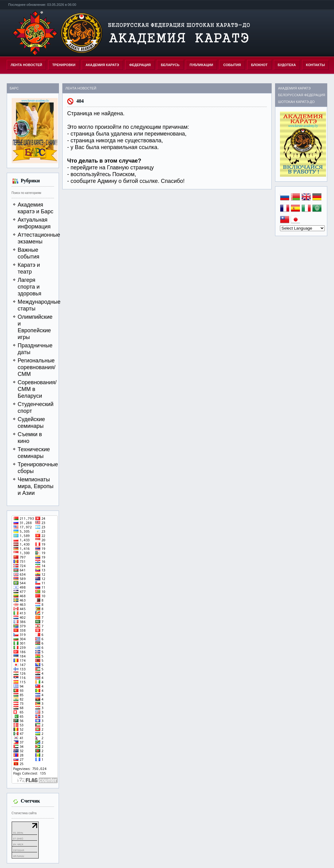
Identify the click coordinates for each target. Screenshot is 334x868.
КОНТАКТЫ (316, 65)
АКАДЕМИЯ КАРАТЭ (102, 65)
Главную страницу (130, 168)
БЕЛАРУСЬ (170, 65)
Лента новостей (26, 65)
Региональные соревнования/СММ (37, 367)
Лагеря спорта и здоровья (30, 287)
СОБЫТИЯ (232, 65)
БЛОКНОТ (259, 65)
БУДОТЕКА (287, 65)
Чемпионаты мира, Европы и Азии (36, 486)
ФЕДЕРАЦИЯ (140, 65)
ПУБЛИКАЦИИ (202, 65)
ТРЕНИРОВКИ (64, 65)
